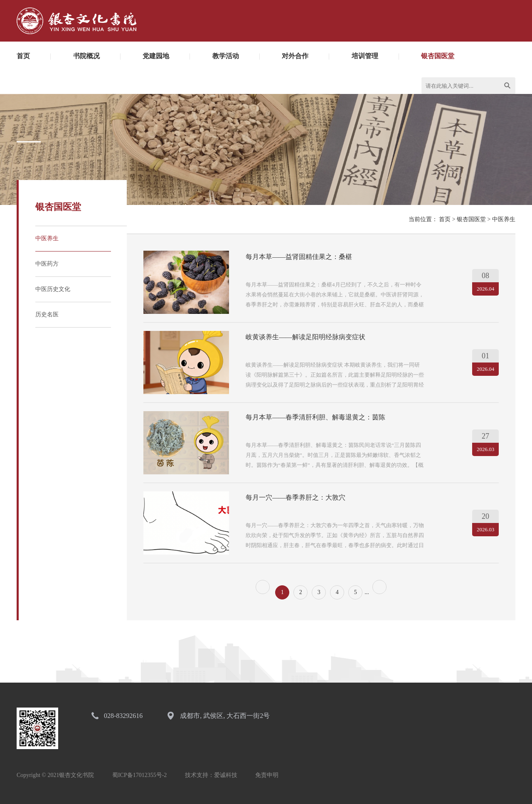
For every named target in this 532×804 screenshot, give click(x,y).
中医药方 (47, 264)
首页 (23, 56)
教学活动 (226, 56)
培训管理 (365, 56)
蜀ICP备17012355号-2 (139, 775)
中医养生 (47, 238)
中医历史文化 (53, 289)
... (367, 592)
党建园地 (156, 56)
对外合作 (295, 56)
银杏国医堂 (438, 56)
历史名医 (47, 314)
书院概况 (86, 56)
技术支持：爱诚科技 (211, 775)
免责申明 (267, 775)
